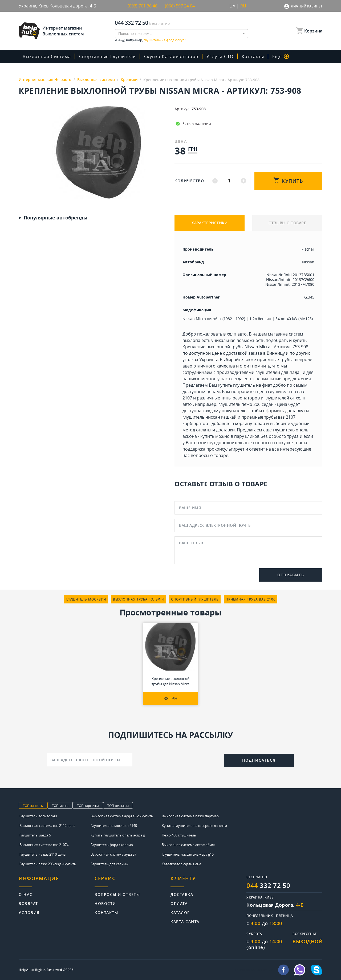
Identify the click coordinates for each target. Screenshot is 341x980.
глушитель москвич (86, 599)
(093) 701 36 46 (143, 6)
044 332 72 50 (131, 23)
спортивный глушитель (195, 599)
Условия (29, 912)
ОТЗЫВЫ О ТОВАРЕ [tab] (287, 223)
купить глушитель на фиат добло (252, 385)
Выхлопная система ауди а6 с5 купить (122, 816)
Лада (294, 372)
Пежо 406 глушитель (179, 835)
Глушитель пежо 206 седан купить (48, 864)
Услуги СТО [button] (220, 56)
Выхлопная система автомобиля (189, 845)
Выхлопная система (47, 56)
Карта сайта (185, 921)
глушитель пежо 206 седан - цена (253, 404)
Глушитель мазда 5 (35, 835)
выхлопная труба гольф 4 (139, 599)
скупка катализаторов (171, 56)
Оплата (179, 903)
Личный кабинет (307, 6)
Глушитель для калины (109, 864)
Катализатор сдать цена (181, 864)
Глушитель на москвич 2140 (114, 826)
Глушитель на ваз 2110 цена (42, 854)
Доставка (182, 894)
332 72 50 (268, 885)
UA (232, 6)
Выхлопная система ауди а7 (113, 854)
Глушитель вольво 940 (38, 816)
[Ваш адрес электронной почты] (90, 760)
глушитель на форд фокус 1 (165, 40)
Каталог (180, 912)
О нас (26, 894)
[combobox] (181, 34)
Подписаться (259, 760)
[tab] (57, 881)
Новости (105, 903)
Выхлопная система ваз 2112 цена (47, 826)
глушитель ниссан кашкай (210, 417)
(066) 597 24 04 (180, 6)
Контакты (253, 56)
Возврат (28, 903)
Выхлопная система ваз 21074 (44, 845)
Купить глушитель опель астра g (118, 835)
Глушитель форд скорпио (112, 845)
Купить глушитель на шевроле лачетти (194, 826)
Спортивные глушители (108, 56)
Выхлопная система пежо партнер (190, 816)
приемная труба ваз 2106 (251, 599)
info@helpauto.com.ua (254, 970)
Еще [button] (281, 56)
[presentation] (178, 759)
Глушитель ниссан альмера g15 (188, 854)
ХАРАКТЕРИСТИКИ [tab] (210, 223)
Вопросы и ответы (117, 894)
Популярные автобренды (56, 218)
